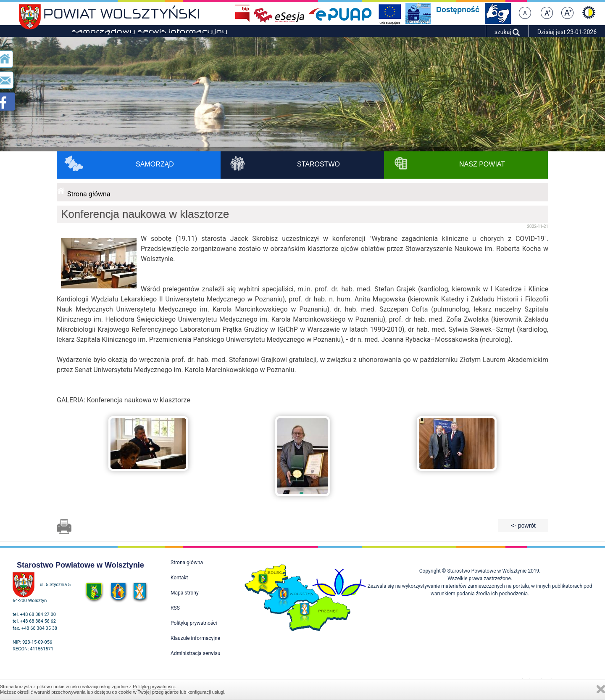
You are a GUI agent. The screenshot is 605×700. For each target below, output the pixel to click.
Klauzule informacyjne (195, 638)
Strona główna (89, 194)
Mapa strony (184, 593)
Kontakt (179, 578)
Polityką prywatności (154, 687)
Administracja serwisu (195, 653)
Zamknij (601, 689)
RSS (175, 608)
